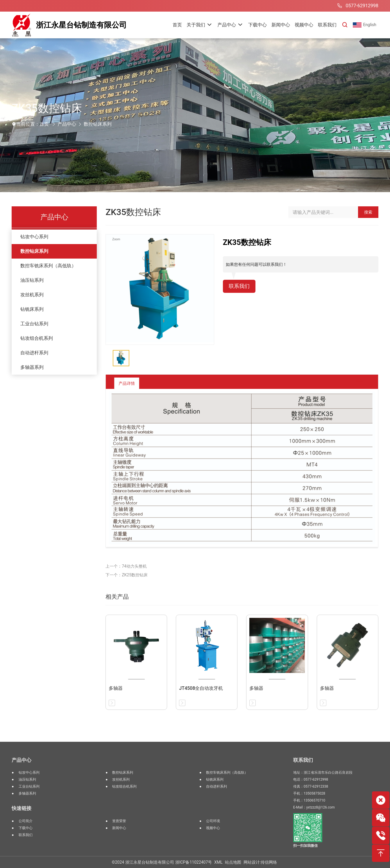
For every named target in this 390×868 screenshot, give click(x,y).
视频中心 (213, 828)
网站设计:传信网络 (260, 862)
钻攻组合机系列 (37, 338)
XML (218, 862)
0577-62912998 (357, 6)
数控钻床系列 (98, 124)
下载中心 (26, 828)
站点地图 (233, 862)
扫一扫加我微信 (305, 846)
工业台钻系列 (34, 324)
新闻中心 (119, 828)
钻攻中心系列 (34, 237)
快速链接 (22, 808)
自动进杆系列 (34, 353)
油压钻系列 (32, 280)
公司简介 (26, 821)
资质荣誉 (119, 821)
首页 (44, 124)
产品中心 (67, 124)
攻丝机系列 (32, 295)
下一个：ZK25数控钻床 (127, 575)
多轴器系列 (32, 367)
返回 (355, 383)
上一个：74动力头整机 (126, 566)
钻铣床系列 (32, 309)
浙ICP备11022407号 (194, 862)
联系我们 (240, 287)
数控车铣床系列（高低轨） (48, 266)
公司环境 (213, 821)
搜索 (368, 212)
